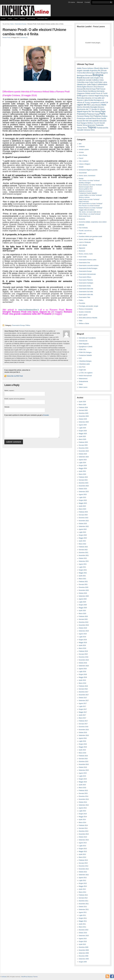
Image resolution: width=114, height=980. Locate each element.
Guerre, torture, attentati (86, 239)
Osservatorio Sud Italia (86, 292)
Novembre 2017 (84, 695)
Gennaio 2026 (83, 410)
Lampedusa (95, 102)
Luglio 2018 (82, 672)
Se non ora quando (91, 121)
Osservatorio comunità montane (89, 265)
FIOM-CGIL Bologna (85, 352)
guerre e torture (88, 96)
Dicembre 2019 (83, 622)
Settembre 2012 (84, 875)
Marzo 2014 (82, 822)
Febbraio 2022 (83, 547)
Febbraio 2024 (83, 477)
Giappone (81, 93)
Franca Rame (82, 91)
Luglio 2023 (82, 497)
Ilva (78, 98)
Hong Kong (104, 96)
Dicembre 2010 (83, 930)
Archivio (81, 152)
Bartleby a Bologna (85, 183)
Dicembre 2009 (83, 947)
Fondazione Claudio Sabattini (88, 193)
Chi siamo (72, 2)
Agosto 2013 (83, 843)
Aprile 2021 (82, 576)
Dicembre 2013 (83, 831)
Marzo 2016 (82, 753)
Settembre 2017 (84, 701)
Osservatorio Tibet (42, 18)
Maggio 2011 (83, 921)
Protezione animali (84, 118)
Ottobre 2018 (83, 663)
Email (15, 399)
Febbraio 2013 (83, 860)
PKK (91, 116)
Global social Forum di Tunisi (96, 93)
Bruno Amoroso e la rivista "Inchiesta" (90, 185)
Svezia (80, 125)
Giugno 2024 (83, 466)
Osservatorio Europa (21, 24)
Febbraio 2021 (83, 582)
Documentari (83, 173)
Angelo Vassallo (83, 71)
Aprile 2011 (82, 924)
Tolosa (79, 128)
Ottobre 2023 (83, 489)
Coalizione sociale (84, 80)
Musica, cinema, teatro (86, 254)
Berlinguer (81, 75)
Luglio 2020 (82, 602)
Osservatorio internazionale (87, 274)
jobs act (101, 98)
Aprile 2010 (82, 944)
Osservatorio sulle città (86, 295)
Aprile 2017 (82, 715)
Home (12, 24)
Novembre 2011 (84, 904)
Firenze (102, 89)
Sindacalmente (83, 381)
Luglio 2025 (82, 428)
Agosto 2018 (83, 669)
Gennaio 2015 (83, 793)
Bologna (98, 75)
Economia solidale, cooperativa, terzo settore (93, 222)
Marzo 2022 (82, 544)
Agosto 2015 (83, 773)
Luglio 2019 (82, 637)
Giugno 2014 (83, 814)
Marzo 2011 (82, 927)
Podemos (97, 116)
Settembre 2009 (84, 953)
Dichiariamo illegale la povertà (88, 170)
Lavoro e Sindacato (85, 242)
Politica (28, 325)
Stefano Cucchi (93, 123)
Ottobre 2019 (83, 628)
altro (80, 144)
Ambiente (82, 147)
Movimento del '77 (84, 109)
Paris (102, 114)
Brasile (80, 78)
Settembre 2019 (84, 631)
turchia (105, 128)
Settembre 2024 (84, 457)
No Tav (91, 112)
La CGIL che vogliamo (86, 373)
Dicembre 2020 (83, 587)
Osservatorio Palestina (86, 280)
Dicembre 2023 (83, 483)
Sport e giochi (83, 315)
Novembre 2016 (84, 730)
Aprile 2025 (82, 436)
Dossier (3, 18)
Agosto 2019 (83, 634)
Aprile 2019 (82, 645)
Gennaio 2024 (83, 480)
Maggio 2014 (83, 817)
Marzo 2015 (82, 788)
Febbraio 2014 (83, 825)
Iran (96, 98)
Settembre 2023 (84, 492)
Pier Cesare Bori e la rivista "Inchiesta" (91, 204)
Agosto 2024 (83, 460)
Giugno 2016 (83, 744)
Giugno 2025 (83, 431)
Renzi (94, 118)
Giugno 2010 (83, 941)
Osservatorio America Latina (88, 260)
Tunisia (99, 128)
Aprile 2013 (82, 854)
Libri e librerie (83, 245)
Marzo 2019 (82, 648)
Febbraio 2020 (83, 616)
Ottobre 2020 (83, 593)
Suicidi (102, 123)
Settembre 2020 (84, 596)
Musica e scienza (84, 197)
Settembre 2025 (84, 422)
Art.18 (100, 70)
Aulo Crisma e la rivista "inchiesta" (89, 181)
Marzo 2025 (82, 439)
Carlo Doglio (94, 78)
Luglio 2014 (82, 811)
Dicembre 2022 (83, 518)
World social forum (85, 216)
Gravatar (46, 415)
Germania (101, 91)
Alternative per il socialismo (87, 338)
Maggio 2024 (83, 468)
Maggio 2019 (83, 643)
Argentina (94, 71)
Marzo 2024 (82, 474)
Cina (101, 78)
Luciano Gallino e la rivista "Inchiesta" (90, 195)
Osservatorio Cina (84, 263)
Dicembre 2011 (83, 901)
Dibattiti (10, 18)
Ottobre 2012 (83, 872)
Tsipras (92, 127)
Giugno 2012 (83, 883)
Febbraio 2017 (83, 721)
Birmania (89, 75)
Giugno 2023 (83, 500)
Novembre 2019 (84, 625)
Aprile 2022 (82, 541)
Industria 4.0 (89, 98)
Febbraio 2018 (83, 686)
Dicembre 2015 (83, 762)
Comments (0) (24, 38)
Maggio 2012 (83, 886)
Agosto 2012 (83, 878)
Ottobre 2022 (83, 524)
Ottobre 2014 (83, 802)
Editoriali (22, 18)
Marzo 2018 (82, 683)
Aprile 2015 (82, 785)
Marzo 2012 (82, 892)
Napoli (80, 111)
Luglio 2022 (82, 532)
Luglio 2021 (82, 567)
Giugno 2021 (83, 570)
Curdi (96, 82)
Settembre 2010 (84, 936)
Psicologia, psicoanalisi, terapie (88, 306)
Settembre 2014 (84, 805)
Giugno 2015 (83, 779)
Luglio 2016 (82, 741)
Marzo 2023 (82, 509)
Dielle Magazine (84, 344)
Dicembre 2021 (83, 553)
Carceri (81, 158)
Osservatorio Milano (85, 277)
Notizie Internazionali (85, 376)
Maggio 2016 (83, 747)
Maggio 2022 (83, 538)
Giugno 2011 (83, 918)
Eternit (89, 89)
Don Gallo (87, 84)
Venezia (87, 130)
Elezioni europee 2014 (86, 187)
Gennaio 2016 (83, 759)
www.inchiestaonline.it (28, 310)
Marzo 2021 (82, 579)
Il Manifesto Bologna (85, 361)
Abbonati (80, 2)
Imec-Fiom (82, 367)
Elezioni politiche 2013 (86, 189)
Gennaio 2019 (83, 654)
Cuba (91, 82)
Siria (101, 121)
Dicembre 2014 (83, 796)
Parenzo (91, 114)
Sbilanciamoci (83, 379)
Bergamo (104, 73)
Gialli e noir (82, 234)
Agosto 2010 (83, 939)
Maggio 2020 (83, 608)
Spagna (84, 123)
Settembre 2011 (84, 910)
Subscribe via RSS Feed (15, 376)
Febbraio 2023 (83, 512)
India (82, 98)
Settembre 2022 (84, 526)
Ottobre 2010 (83, 933)
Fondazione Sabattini (85, 355)
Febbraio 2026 (83, 407)
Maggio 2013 (83, 851)
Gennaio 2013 (83, 863)
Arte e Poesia (83, 155)
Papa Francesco (84, 202)
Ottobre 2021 (83, 558)
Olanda (97, 112)
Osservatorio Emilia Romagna (88, 268)
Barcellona (87, 73)
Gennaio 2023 (83, 515)
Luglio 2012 (82, 881)
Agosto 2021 (83, 564)
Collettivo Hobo (98, 80)
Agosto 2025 (83, 425)
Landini (103, 102)
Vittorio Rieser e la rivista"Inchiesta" (90, 214)
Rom (99, 118)
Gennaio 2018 (83, 689)
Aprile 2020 (82, 611)
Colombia (81, 82)
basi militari (96, 73)
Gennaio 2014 (83, 828)
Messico (101, 107)
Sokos (81, 384)
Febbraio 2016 (83, 756)
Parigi (97, 114)
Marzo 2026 (82, 405)
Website (7, 407)
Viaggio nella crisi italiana (87, 210)
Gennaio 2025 (83, 445)
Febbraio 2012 (83, 895)
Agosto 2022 (83, 529)
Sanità (104, 118)
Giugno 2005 (83, 962)
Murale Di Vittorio (98, 109)
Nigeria (85, 112)
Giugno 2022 (83, 535)
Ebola (79, 87)
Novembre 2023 (84, 486)
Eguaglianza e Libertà (85, 347)
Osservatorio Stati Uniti (86, 289)
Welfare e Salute (84, 324)
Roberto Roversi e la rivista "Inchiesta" (91, 208)
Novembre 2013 (84, 834)
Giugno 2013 (83, 849)
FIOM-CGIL (82, 350)
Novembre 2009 (84, 950)
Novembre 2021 (84, 555)
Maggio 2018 (83, 677)
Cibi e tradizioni (84, 161)
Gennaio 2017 (83, 724)
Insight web (82, 370)
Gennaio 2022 (83, 550)
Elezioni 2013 (92, 87)
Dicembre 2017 (83, 692)
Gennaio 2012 (83, 898)
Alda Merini (104, 68)
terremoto (91, 125)
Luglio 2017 (82, 706)
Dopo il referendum (99, 84)
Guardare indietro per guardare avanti (90, 236)
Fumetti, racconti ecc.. (86, 231)
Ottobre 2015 (83, 767)
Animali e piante (84, 150)
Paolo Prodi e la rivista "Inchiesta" (89, 199)
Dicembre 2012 (83, 866)
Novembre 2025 (84, 416)
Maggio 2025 (83, 434)
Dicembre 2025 (83, 413)
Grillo (79, 96)
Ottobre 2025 (83, 419)
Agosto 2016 (83, 738)
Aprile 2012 (82, 889)
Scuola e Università (85, 312)
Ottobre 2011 (83, 907)
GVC (80, 358)
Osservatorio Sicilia (85, 286)
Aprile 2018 (82, 680)
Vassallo (80, 130)
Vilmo (93, 130)
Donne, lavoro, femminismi (87, 176)
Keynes (80, 100)
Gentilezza (92, 91)
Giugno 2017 (83, 709)
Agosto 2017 (83, 703)
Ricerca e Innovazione (86, 309)
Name (9, 391)
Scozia (80, 121)
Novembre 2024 (84, 451)
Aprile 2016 (82, 750)
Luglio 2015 (82, 776)
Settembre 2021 (84, 561)
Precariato (82, 303)
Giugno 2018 (83, 674)
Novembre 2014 (84, 799)
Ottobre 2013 (83, 837)
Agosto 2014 (83, 808)
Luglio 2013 (82, 846)
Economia (82, 219)
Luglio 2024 (82, 463)
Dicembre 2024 (83, 448)
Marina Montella (83, 107)
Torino (85, 128)
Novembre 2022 (84, 521)
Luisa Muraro (96, 105)
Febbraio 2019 (83, 651)
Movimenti (82, 251)
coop (87, 82)
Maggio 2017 (83, 712)
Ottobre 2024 (83, 454)
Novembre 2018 (84, 660)
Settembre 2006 (84, 959)
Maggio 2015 (83, 782)
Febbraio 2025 (83, 442)
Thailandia (100, 125)
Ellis (84, 89)
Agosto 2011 (83, 912)
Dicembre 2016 (83, 727)
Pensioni (80, 116)
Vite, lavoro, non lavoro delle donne (90, 212)
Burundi (86, 78)
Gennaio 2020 (83, 619)
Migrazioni (82, 248)
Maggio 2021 (83, 573)
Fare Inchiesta (31, 18)
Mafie (104, 105)
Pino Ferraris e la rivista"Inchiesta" (89, 206)
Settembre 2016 (84, 735)
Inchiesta (4, 977)
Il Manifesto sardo (84, 364)
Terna (85, 125)
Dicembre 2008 (83, 956)
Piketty (87, 116)
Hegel (97, 96)
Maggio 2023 (83, 503)
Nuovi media (83, 257)
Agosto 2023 (83, 495)
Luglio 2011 (82, 915)
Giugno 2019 (83, 640)
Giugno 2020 (83, 605)
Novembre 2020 (84, 590)
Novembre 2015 (84, 764)
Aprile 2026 (82, 402)
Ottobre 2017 (83, 698)
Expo (94, 89)
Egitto (84, 87)
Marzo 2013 (82, 857)
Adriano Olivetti (93, 68)
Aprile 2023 (82, 506)
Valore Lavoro (83, 387)
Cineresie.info (83, 341)
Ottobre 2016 (83, 733)
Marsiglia (94, 107)
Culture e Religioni (84, 164)
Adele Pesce (82, 68)
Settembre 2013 (84, 840)
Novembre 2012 (84, 869)
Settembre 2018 (84, 666)
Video (16, 18)
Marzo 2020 (82, 614)
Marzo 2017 (82, 718)
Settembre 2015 (84, 770)
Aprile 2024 (82, 471)
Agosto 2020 (83, 599)
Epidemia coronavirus (85, 191)
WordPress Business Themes (29, 977)
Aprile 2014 (82, 820)
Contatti (87, 2)
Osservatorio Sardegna (86, 283)
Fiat (98, 89)
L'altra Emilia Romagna (92, 100)
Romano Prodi (6, 38)
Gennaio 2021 (83, 584)
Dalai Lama (103, 82)
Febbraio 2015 (83, 791)
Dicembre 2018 (83, 657)
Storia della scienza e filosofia (88, 318)
